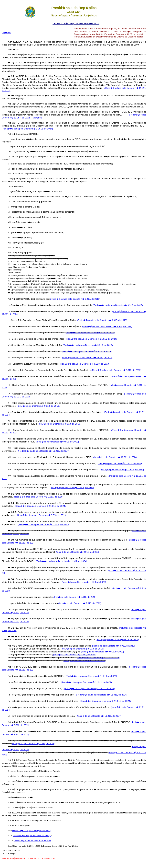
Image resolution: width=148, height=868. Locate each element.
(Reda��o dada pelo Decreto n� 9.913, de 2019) (75, 299)
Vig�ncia (6, 33)
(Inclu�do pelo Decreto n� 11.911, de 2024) (115, 457)
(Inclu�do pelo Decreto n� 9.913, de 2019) (38, 406)
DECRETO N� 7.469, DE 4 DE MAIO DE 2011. (76, 24)
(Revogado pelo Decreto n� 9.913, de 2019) (33, 744)
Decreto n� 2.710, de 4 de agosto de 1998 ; (31, 830)
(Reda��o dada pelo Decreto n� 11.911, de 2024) (27, 129)
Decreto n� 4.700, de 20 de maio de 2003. (32, 841)
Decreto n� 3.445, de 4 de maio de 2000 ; (32, 836)
